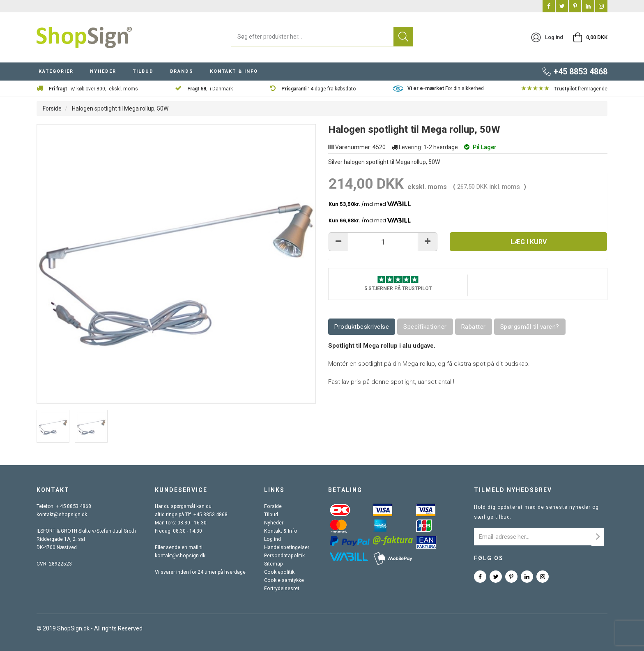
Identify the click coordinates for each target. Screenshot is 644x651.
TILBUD (143, 71)
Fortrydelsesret (282, 589)
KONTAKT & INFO (234, 71)
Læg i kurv (529, 242)
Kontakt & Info (281, 531)
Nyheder (274, 523)
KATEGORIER (56, 71)
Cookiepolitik (279, 572)
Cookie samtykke (284, 580)
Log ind (273, 539)
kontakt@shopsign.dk (61, 515)
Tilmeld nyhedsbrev (513, 490)
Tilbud (272, 515)
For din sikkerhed (446, 88)
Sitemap (274, 564)
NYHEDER (103, 71)
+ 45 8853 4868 (74, 506)
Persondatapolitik (285, 556)
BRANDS (182, 71)
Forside (52, 108)
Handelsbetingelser (287, 547)
